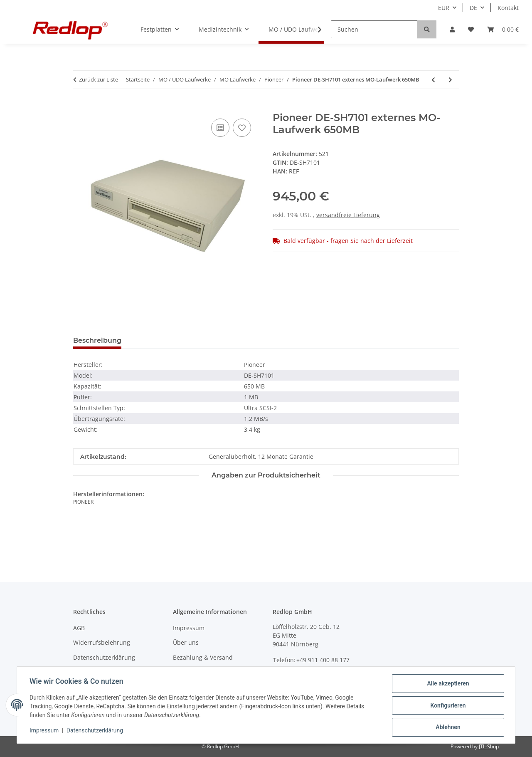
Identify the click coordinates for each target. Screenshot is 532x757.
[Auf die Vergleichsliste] (220, 128)
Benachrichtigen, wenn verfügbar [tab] (273, 340)
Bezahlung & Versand (203, 657)
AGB (79, 628)
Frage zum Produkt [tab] (168, 340)
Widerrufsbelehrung (102, 642)
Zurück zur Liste (99, 79)
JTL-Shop (489, 746)
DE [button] (473, 8)
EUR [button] (444, 8)
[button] (452, 29)
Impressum (45, 731)
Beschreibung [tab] (97, 340)
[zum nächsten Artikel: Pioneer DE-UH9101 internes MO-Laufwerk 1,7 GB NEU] (450, 80)
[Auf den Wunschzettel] (242, 128)
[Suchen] (374, 29)
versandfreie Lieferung (348, 215)
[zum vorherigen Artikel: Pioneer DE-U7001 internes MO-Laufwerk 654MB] (433, 80)
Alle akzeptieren (447, 684)
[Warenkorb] (503, 29)
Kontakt (508, 8)
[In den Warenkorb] (80, 107)
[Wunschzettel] (471, 29)
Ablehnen (447, 727)
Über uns (186, 642)
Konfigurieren (447, 706)
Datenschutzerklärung (96, 731)
